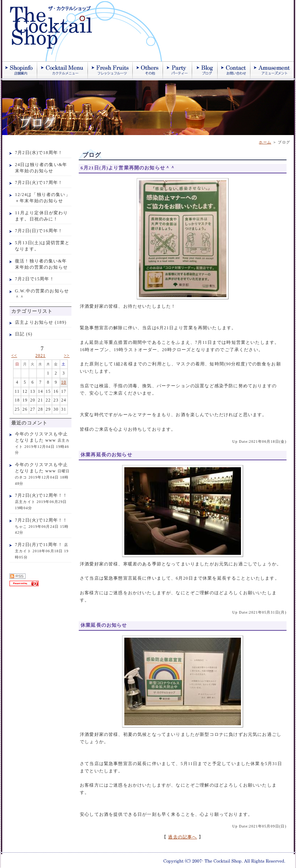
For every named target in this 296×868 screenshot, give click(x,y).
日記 (20, 334)
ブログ (205, 70)
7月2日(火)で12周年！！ (41, 495)
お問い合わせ (234, 70)
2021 (40, 356)
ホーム (265, 142)
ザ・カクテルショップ (90, 31)
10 (64, 382)
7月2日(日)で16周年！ (39, 231)
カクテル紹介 (63, 70)
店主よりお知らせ (34, 322)
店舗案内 (20, 70)
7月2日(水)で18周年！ (39, 153)
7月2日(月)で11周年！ (39, 545)
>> (67, 356)
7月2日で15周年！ (35, 279)
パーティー (178, 70)
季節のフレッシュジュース (110, 70)
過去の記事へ (182, 837)
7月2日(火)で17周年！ (39, 183)
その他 (148, 70)
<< (14, 356)
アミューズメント (272, 70)
